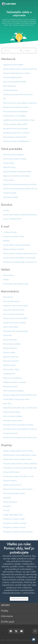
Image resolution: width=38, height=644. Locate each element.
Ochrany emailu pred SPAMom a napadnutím (19, 258)
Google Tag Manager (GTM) (13, 515)
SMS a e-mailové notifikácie (13, 416)
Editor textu (7, 403)
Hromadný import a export (13, 421)
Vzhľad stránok (8, 275)
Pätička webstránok (10, 502)
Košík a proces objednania (12, 378)
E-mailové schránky (10, 232)
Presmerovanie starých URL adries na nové (18, 476)
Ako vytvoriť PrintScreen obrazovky (15, 129)
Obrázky (6, 280)
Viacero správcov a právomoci (14, 314)
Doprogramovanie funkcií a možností (16, 133)
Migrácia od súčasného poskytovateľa (16, 176)
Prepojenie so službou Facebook (15, 523)
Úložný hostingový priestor (12, 77)
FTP (4, 99)
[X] (16, 631)
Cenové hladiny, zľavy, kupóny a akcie (16, 399)
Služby (5, 611)
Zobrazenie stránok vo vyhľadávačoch (16, 141)
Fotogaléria (7, 506)
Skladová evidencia (10, 348)
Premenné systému (10, 481)
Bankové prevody (9, 365)
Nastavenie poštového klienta (14, 236)
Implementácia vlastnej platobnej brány (17, 459)
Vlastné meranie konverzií (12, 485)
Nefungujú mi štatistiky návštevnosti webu (18, 532)
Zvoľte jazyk (8, 622)
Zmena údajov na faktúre (12, 344)
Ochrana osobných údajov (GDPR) (15, 124)
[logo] (9, 4)
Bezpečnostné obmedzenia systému (16, 107)
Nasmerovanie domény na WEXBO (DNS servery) (20, 215)
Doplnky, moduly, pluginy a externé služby (18, 451)
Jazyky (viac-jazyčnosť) (11, 357)
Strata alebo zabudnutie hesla (14, 310)
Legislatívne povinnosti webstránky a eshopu (19, 120)
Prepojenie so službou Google (14, 519)
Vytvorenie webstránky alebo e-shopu (16, 73)
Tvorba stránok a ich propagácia (14, 116)
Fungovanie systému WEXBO (13, 65)
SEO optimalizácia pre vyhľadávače (15, 111)
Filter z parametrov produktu (13, 391)
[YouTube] (21, 631)
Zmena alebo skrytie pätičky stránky (16, 284)
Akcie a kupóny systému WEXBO (15, 82)
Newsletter (7, 498)
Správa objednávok (10, 340)
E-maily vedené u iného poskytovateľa (16, 245)
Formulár (6, 510)
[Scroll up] (35, 631)
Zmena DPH (7, 335)
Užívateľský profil (9, 374)
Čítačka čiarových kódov (12, 412)
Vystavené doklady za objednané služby (17, 172)
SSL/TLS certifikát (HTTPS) (12, 219)
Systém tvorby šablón (11, 327)
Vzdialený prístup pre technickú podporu (18, 94)
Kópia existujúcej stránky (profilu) (15, 137)
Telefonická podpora (10, 90)
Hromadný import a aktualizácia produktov (18, 425)
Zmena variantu (9, 180)
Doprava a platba (9, 352)
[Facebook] (11, 631)
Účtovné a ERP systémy (11, 472)
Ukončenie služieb (10, 193)
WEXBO (5, 605)
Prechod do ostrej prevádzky (13, 155)
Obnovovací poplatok (11, 197)
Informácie (7, 616)
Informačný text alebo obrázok (14, 493)
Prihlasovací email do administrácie (16, 306)
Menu (33, 4)
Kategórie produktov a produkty (14, 382)
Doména (6, 210)
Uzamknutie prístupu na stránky (14, 323)
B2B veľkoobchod (9, 86)
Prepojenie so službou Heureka (14, 527)
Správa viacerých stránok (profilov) (15, 318)
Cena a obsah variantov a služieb (15, 159)
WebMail (6, 241)
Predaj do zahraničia (10, 433)
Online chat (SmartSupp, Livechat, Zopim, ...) (19, 489)
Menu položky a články (11, 369)
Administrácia (8, 297)
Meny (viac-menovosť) (11, 361)
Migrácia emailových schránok (14, 249)
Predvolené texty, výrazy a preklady (16, 331)
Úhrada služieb (8, 163)
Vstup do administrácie (11, 301)
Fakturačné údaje (9, 167)
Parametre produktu (10, 386)
